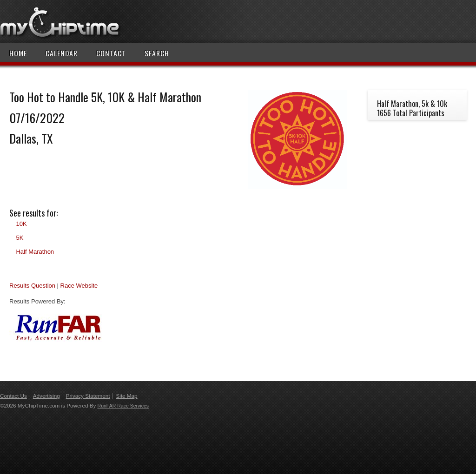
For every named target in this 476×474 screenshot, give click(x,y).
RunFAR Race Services (123, 406)
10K (21, 224)
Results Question (32, 286)
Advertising (46, 396)
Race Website (79, 286)
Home (18, 53)
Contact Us (13, 396)
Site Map (126, 396)
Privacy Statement (88, 396)
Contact (111, 53)
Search (157, 53)
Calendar (62, 53)
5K (20, 238)
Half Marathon (35, 252)
